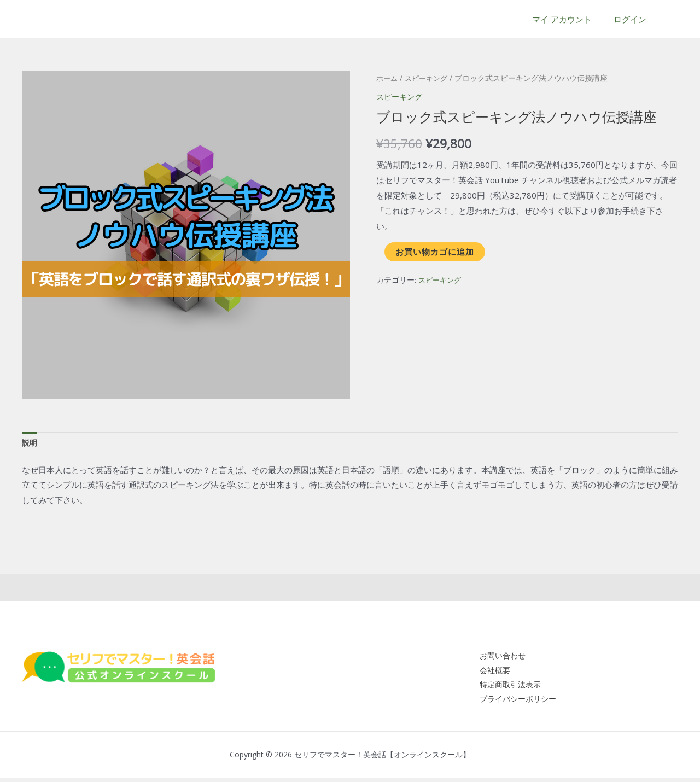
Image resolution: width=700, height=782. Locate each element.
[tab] (30, 444)
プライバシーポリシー (514, 703)
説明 (30, 443)
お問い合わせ (498, 657)
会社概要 (489, 672)
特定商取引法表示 (506, 687)
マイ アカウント (570, 19)
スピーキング (429, 78)
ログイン (633, 19)
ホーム (388, 78)
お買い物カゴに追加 (435, 251)
